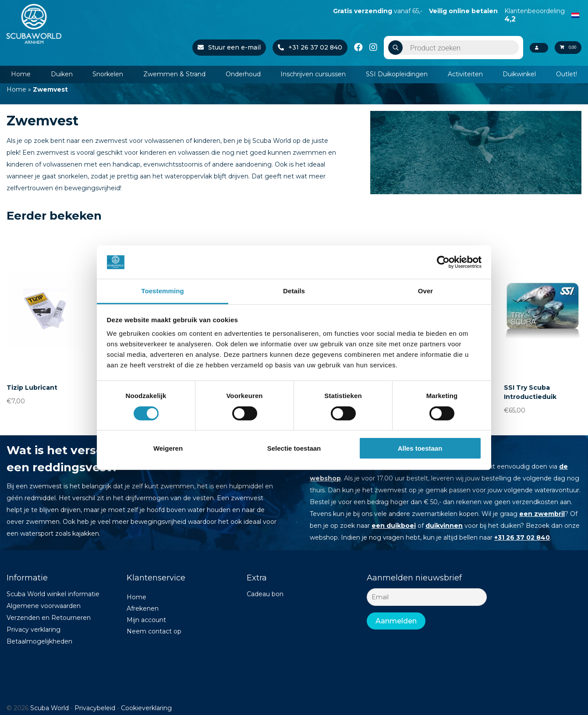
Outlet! (567, 74)
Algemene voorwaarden (44, 606)
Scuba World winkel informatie (53, 594)
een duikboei (394, 526)
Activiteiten (465, 74)
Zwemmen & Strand (174, 74)
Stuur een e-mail (218, 47)
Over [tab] (426, 291)
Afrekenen (143, 608)
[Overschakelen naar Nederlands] (575, 14)
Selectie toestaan (294, 448)
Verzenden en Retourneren (49, 618)
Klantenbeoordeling (535, 15)
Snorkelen (108, 74)
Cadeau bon (265, 594)
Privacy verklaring (34, 630)
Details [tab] (294, 291)
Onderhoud (243, 74)
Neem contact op (154, 631)
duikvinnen (444, 526)
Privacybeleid (95, 708)
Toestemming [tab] (163, 291)
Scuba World (50, 708)
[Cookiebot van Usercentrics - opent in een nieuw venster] (443, 262)
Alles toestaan (420, 448)
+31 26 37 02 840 (299, 47)
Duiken (62, 74)
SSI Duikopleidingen (397, 74)
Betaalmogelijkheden (39, 641)
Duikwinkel (519, 74)
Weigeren (168, 448)
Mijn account (146, 620)
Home (21, 74)
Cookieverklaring (146, 708)
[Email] (427, 597)
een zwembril (542, 514)
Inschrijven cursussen (313, 74)
